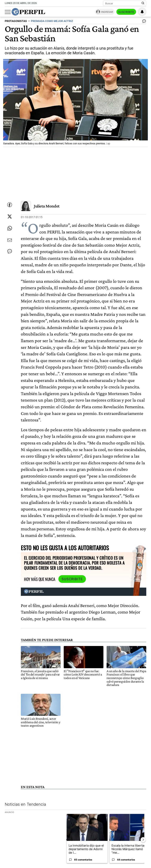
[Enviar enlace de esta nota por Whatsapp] (10, 228)
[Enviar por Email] (10, 240)
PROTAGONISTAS (16, 21)
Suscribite (126, 12)
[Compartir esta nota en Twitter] (10, 217)
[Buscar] (123, 3)
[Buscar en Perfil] (143, 3)
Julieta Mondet (47, 206)
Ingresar (107, 12)
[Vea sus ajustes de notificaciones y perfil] (142, 12)
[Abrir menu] (8, 12)
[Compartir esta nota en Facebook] (10, 205)
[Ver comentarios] (143, 22)
